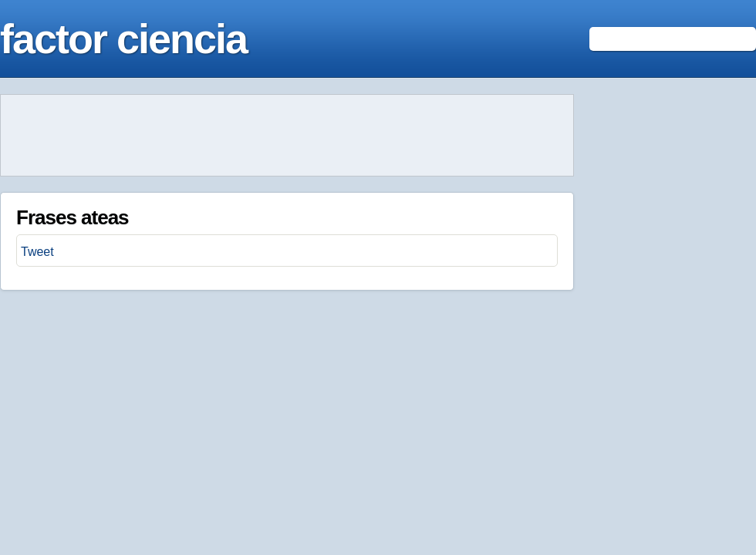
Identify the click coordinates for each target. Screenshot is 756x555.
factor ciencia (123, 39)
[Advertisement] (287, 136)
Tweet (37, 252)
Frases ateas (73, 217)
